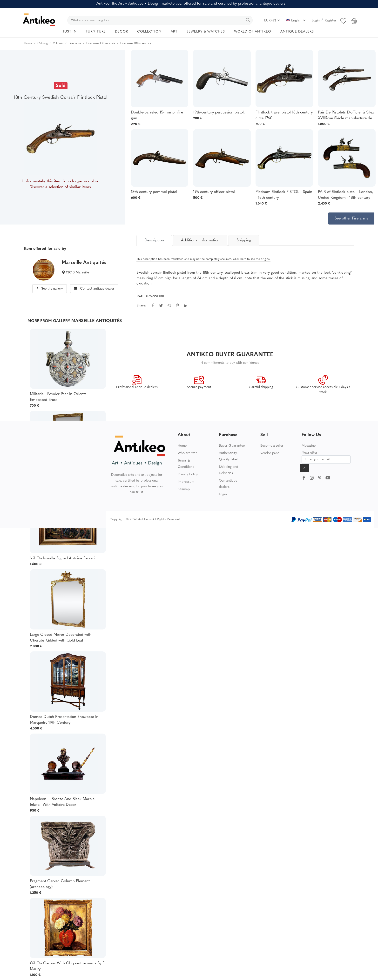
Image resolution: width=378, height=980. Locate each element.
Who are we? (187, 453)
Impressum (186, 482)
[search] (160, 20)
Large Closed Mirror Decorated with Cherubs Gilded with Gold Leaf (61, 638)
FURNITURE (96, 32)
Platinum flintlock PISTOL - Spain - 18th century (284, 195)
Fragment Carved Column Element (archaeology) (60, 884)
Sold (61, 86)
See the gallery (49, 289)
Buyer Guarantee (232, 446)
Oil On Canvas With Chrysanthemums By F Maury (67, 966)
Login (316, 21)
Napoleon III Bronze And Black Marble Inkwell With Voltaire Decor (62, 802)
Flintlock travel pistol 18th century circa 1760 (284, 115)
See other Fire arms (351, 219)
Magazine (309, 446)
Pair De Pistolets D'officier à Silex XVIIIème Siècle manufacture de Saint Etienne (346, 116)
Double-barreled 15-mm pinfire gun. (157, 115)
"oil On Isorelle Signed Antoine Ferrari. (63, 558)
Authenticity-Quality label (228, 456)
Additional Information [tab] (200, 240)
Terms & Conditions (186, 464)
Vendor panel (270, 453)
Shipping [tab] (244, 240)
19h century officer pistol (214, 192)
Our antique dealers (228, 484)
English (296, 21)
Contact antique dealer (94, 289)
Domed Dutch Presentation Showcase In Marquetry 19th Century (64, 720)
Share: (141, 306)
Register (331, 21)
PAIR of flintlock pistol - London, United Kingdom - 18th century (346, 195)
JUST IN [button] (70, 32)
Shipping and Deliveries (229, 470)
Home (182, 446)
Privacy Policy (188, 474)
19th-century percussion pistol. (219, 113)
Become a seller (272, 446)
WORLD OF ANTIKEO (253, 32)
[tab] (154, 240)
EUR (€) (272, 21)
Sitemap (184, 489)
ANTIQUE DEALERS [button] (297, 32)
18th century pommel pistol (154, 192)
